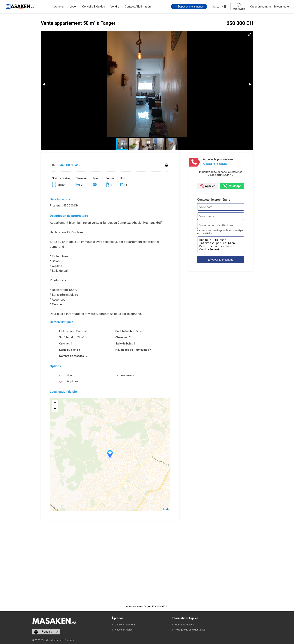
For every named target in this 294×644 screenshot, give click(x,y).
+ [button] (55, 403)
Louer (73, 7)
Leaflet (166, 509)
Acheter (59, 7)
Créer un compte (261, 7)
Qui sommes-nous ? (126, 625)
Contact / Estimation (138, 7)
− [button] (55, 409)
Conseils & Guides (94, 7)
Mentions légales (184, 625)
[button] (250, 35)
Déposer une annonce (189, 7)
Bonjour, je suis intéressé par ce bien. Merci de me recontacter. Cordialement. (221, 246)
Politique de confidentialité (190, 630)
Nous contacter (123, 630)
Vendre (115, 7)
